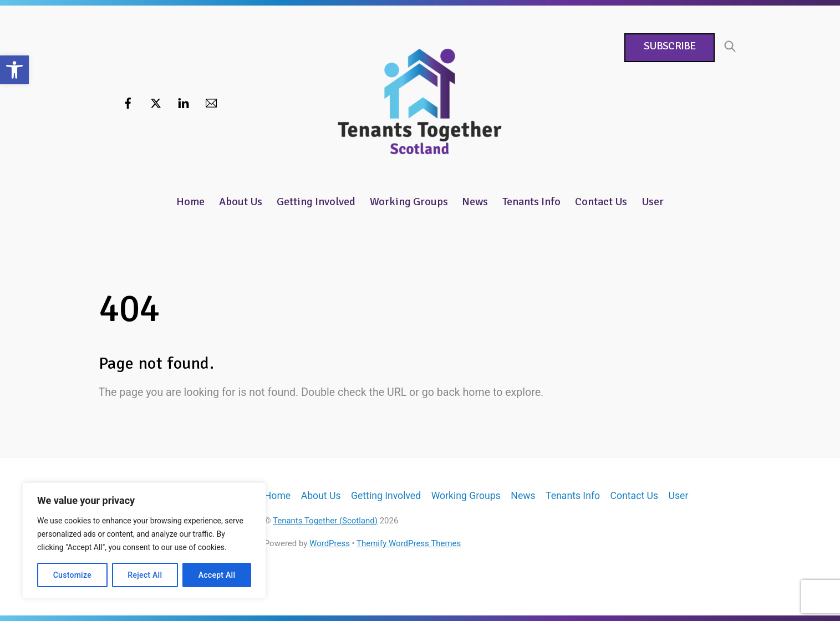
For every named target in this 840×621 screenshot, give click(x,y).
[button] (14, 70)
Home (190, 202)
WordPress (330, 543)
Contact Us (601, 202)
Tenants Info (531, 202)
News (475, 202)
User (653, 202)
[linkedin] (184, 102)
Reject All (145, 575)
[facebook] (128, 102)
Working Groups (409, 202)
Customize (72, 575)
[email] (211, 102)
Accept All (217, 575)
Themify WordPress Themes (409, 543)
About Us (241, 202)
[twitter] (156, 102)
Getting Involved (316, 202)
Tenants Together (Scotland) (325, 521)
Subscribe (669, 46)
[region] (144, 541)
